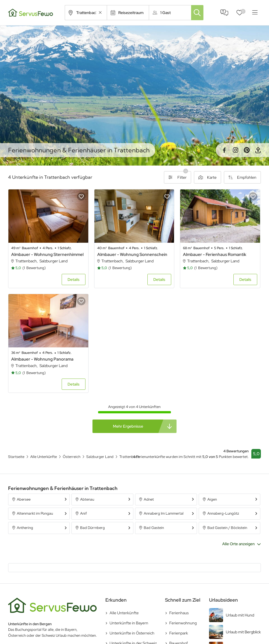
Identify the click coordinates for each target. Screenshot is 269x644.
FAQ (224, 13)
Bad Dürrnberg (92, 528)
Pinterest (247, 150)
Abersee (24, 499)
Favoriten (243, 11)
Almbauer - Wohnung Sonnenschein (132, 255)
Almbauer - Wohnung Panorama (42, 359)
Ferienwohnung (183, 623)
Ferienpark (179, 633)
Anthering (25, 528)
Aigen (212, 499)
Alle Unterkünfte (124, 613)
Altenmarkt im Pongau (35, 513)
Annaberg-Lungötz (223, 513)
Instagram (235, 150)
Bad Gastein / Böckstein (227, 528)
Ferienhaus (179, 613)
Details (74, 279)
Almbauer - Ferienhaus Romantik (215, 255)
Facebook (224, 150)
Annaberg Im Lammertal (164, 513)
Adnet (149, 499)
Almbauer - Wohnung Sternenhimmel (47, 255)
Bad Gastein (154, 528)
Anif (84, 513)
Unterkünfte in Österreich (132, 633)
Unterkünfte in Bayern (129, 623)
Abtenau (87, 499)
